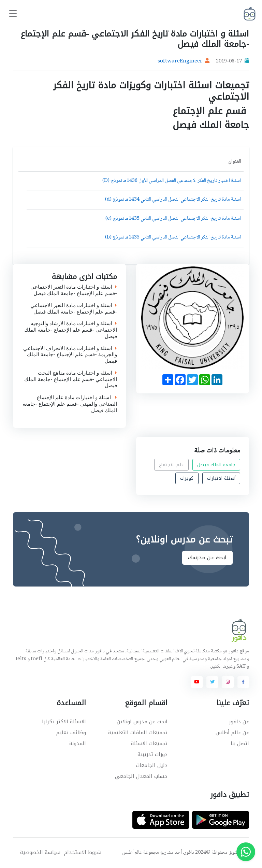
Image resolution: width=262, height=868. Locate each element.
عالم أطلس (132, 853)
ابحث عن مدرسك (207, 558)
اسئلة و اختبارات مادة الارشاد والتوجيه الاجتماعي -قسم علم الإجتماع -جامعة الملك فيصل (71, 330)
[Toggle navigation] (13, 14)
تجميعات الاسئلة (149, 743)
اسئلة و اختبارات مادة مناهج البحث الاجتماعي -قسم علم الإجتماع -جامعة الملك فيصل (71, 379)
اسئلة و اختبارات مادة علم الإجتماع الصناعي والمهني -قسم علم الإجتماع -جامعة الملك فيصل (70, 404)
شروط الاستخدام (83, 852)
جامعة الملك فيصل (216, 465)
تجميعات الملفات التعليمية (138, 733)
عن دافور (239, 722)
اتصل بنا (240, 743)
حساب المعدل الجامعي (141, 776)
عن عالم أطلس (232, 733)
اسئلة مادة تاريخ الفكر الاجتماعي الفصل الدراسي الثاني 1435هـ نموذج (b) (173, 237)
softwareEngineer (180, 61)
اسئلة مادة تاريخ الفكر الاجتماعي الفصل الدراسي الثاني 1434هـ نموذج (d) (173, 200)
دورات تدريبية (152, 754)
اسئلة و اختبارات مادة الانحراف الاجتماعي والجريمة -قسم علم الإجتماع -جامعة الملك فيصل (70, 355)
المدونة (78, 743)
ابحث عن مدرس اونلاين (142, 722)
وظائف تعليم (71, 733)
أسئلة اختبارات (221, 478)
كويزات (187, 478)
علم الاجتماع (171, 465)
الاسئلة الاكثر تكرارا (64, 722)
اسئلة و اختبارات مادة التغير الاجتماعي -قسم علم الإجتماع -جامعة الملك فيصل (74, 290)
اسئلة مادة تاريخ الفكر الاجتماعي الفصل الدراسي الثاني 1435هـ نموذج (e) (173, 219)
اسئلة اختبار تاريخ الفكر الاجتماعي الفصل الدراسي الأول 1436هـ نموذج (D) (172, 181)
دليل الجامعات (152, 765)
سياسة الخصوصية (40, 852)
